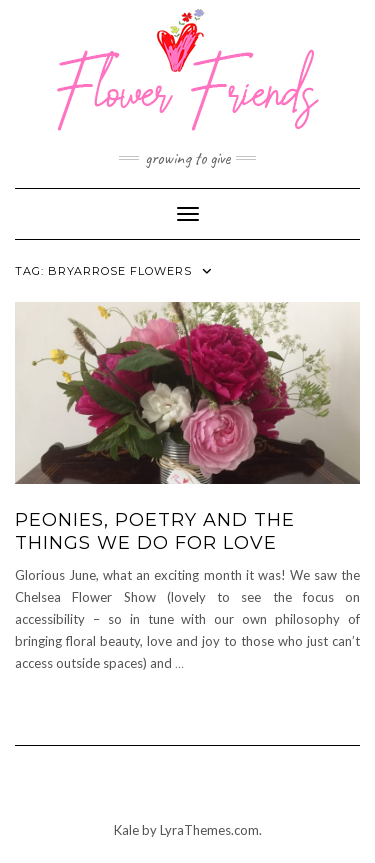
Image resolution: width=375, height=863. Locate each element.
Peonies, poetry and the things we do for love (155, 531)
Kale (126, 830)
